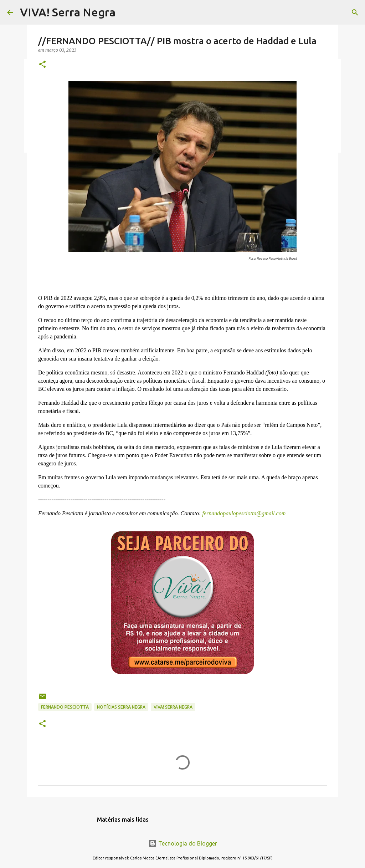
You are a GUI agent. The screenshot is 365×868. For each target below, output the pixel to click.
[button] (42, 65)
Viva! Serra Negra (173, 707)
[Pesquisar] (355, 12)
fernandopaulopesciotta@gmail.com (243, 513)
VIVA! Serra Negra (68, 12)
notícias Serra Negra (121, 707)
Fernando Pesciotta (65, 707)
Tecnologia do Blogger (183, 843)
